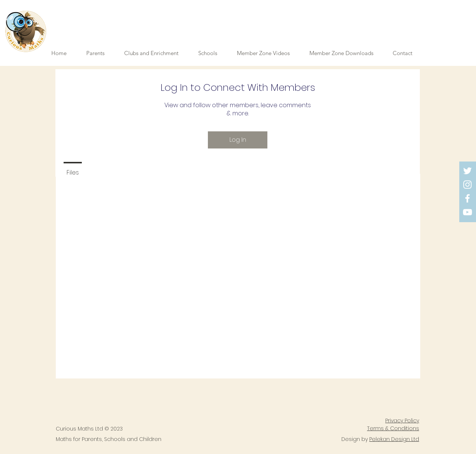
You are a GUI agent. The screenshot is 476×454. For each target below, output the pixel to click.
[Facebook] (467, 198)
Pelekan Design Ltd (394, 439)
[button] (268, 53)
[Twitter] (467, 171)
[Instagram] (467, 185)
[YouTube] (467, 212)
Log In (238, 140)
